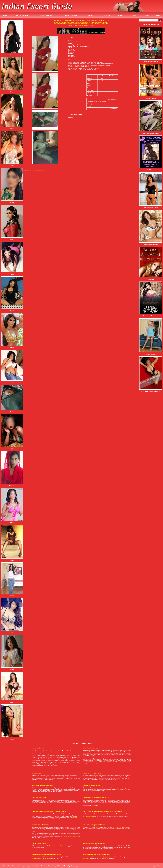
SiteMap (158, 866)
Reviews (90, 16)
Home (5, 16)
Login (158, 16)
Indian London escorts (97, 804)
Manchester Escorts (73, 24)
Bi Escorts (94, 22)
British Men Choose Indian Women (42, 785)
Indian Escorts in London (90, 748)
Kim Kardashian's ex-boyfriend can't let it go (96, 798)
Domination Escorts (84, 22)
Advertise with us (71, 16)
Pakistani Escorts (81, 20)
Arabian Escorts (92, 20)
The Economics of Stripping (40, 825)
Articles (133, 16)
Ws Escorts (73, 22)
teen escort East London (119, 827)
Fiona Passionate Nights (39, 798)
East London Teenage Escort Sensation (94, 825)
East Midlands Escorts (87, 24)
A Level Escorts (64, 22)
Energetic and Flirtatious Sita (91, 785)
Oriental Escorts (89, 25)
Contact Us (106, 16)
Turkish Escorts (78, 25)
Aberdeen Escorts (100, 24)
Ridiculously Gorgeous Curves (92, 773)
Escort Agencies (46, 16)
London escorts (90, 816)
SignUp (146, 16)
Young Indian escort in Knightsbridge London (96, 854)
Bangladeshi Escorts (69, 20)
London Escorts (103, 22)
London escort (92, 846)
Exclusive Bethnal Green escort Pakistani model (46, 854)
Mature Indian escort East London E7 (94, 843)
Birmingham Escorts (60, 24)
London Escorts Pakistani (40, 843)
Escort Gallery (22, 16)
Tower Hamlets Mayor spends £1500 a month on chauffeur (49, 811)
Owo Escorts (102, 20)
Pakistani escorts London (56, 846)
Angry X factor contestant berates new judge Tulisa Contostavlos (102, 811)
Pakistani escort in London (50, 857)
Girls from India (36, 773)
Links (120, 16)
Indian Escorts (57, 20)
